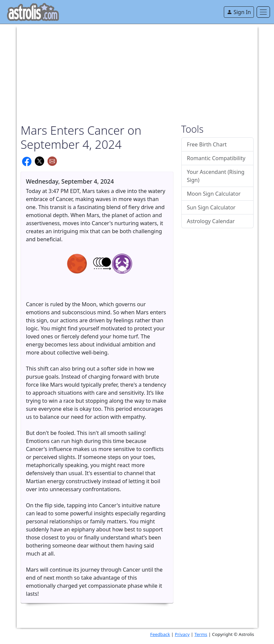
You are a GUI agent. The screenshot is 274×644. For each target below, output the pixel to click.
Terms (201, 634)
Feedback (160, 634)
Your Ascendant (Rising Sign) (216, 176)
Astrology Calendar (211, 221)
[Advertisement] (137, 71)
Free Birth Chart (207, 144)
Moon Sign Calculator (214, 194)
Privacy (182, 634)
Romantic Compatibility (216, 158)
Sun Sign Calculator (211, 207)
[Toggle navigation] (263, 12)
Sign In (239, 12)
